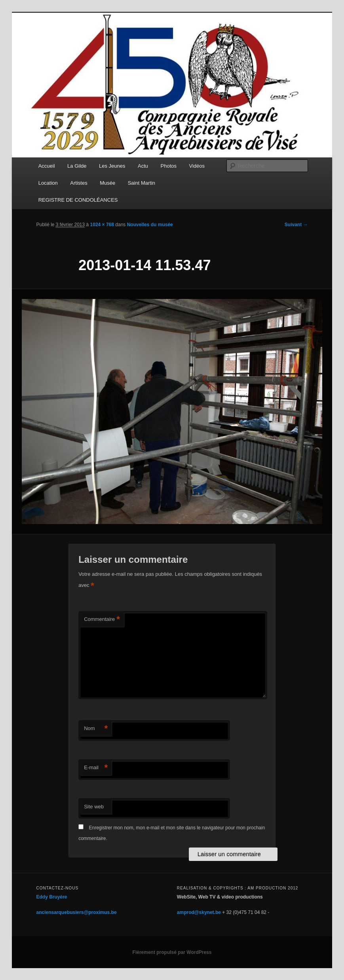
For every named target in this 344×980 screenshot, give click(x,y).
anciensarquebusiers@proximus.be (76, 912)
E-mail (96, 768)
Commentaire (102, 620)
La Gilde (77, 166)
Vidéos (197, 166)
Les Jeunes (112, 166)
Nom (96, 729)
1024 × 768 (102, 225)
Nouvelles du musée (150, 225)
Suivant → (296, 225)
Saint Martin (142, 183)
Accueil (47, 166)
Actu (143, 166)
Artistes (79, 183)
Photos (169, 166)
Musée (107, 183)
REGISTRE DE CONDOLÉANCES (78, 200)
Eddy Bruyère (51, 897)
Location (48, 183)
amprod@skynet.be (199, 912)
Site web (94, 807)
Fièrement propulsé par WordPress (172, 952)
